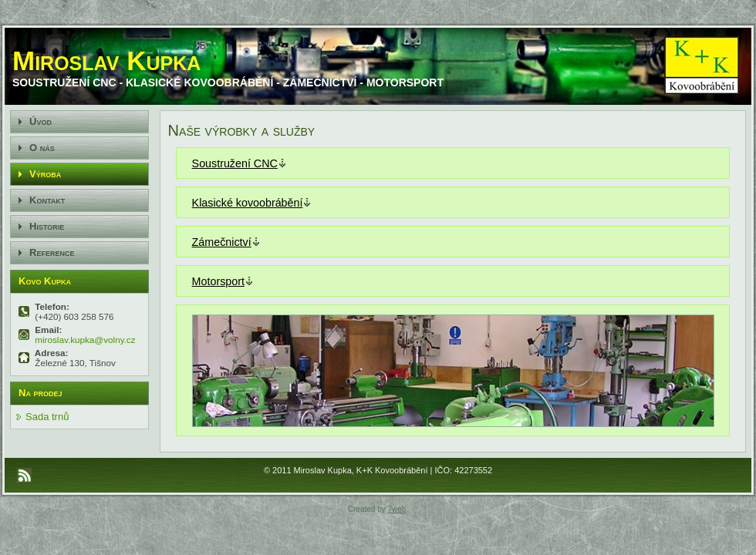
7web (397, 509)
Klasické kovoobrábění (248, 203)
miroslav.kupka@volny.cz (84, 340)
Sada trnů (47, 417)
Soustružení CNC (235, 163)
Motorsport (218, 281)
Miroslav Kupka (106, 61)
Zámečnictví (222, 242)
